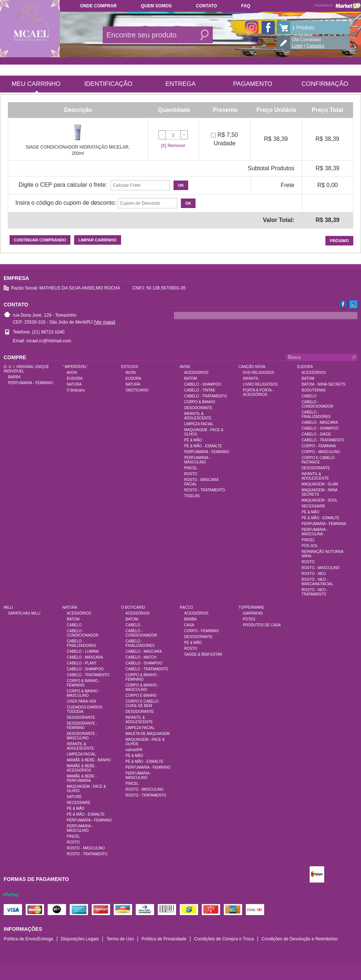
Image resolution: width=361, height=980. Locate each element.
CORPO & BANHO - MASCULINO (83, 693)
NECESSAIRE (313, 506)
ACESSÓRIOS (196, 373)
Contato (206, 6)
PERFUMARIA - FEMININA (324, 524)
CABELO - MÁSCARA (320, 422)
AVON (72, 373)
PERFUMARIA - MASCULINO (197, 460)
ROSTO (191, 474)
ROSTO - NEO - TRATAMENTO (315, 592)
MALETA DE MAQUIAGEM (147, 734)
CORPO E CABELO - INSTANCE (319, 460)
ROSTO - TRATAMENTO (205, 490)
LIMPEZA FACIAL (199, 424)
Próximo (339, 241)
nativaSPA (134, 750)
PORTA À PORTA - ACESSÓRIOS (258, 392)
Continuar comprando (40, 240)
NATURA (74, 384)
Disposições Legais (80, 939)
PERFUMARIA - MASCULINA (315, 532)
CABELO (309, 396)
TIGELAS (192, 496)
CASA (189, 625)
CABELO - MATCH (141, 657)
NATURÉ (74, 797)
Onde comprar (98, 6)
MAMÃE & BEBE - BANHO (89, 760)
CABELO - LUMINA (83, 651)
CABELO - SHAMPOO (203, 384)
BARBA (14, 377)
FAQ (246, 6)
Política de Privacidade (164, 939)
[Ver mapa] (105, 322)
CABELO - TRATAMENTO (206, 396)
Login (297, 46)
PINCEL (191, 468)
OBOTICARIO (137, 390)
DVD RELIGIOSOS (259, 373)
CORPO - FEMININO (201, 631)
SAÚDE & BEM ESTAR (203, 654)
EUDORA (75, 378)
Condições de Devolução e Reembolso (300, 939)
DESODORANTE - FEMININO (82, 726)
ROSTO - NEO (314, 574)
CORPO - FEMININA (319, 446)
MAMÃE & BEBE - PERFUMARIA (82, 778)
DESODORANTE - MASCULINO (82, 736)
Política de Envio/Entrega (28, 939)
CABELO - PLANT (82, 663)
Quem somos (156, 6)
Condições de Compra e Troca (224, 939)
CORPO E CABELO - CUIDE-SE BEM (143, 704)
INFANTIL (251, 378)
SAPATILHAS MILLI (24, 613)
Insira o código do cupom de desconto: (66, 203)
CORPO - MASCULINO (321, 452)
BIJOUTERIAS (314, 390)
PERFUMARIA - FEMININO (31, 383)
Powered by (338, 6)
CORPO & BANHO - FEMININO (83, 683)
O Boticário (76, 390)
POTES (249, 619)
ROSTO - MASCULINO (321, 568)
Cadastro (315, 46)
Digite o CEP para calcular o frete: (63, 185)
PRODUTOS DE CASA (262, 625)
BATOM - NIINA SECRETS (324, 384)
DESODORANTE (198, 408)
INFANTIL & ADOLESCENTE (198, 416)
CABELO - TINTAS (200, 390)
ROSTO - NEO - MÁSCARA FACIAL (317, 582)
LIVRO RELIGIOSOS (260, 384)
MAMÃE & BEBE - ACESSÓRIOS (82, 768)
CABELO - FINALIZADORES (316, 414)
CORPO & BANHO (200, 402)
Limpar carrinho (98, 240)
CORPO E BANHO (141, 695)
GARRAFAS (253, 613)
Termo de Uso (120, 939)
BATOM (191, 378)
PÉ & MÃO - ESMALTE (203, 446)
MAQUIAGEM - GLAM (320, 484)
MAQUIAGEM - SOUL (320, 500)
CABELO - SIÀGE (316, 434)
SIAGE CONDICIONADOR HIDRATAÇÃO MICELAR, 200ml (78, 150)
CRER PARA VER (81, 701)
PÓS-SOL (310, 546)
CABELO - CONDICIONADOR (317, 404)
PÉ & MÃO (193, 440)
